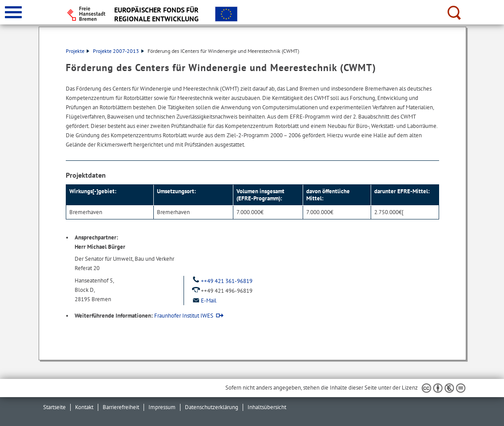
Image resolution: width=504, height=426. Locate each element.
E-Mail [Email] (204, 301)
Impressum (162, 407)
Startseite (54, 407)
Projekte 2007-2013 (118, 51)
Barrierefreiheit (121, 407)
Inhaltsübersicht (267, 407)
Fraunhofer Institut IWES (184, 316)
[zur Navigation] (13, 12)
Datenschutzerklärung (212, 407)
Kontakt (84, 407)
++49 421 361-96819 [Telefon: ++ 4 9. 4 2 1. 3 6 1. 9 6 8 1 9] (222, 281)
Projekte (78, 51)
